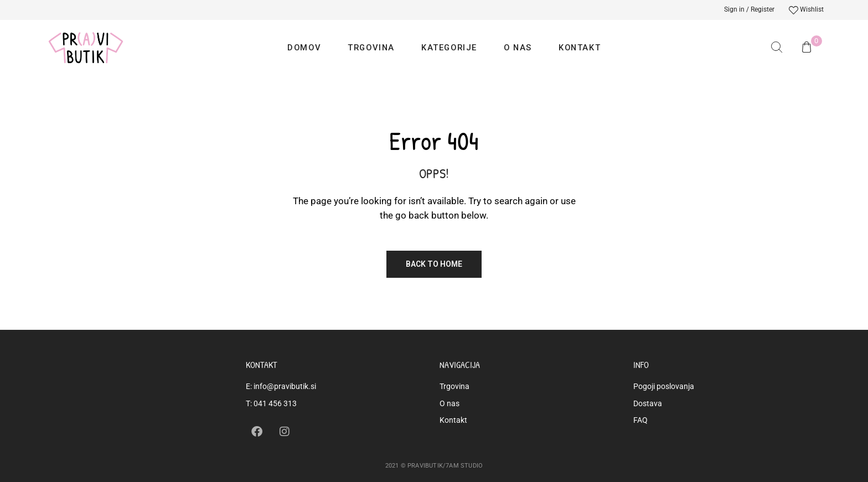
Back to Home (434, 264)
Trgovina (371, 48)
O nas (518, 48)
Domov (304, 48)
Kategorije (449, 48)
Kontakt (580, 48)
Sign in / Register (749, 9)
